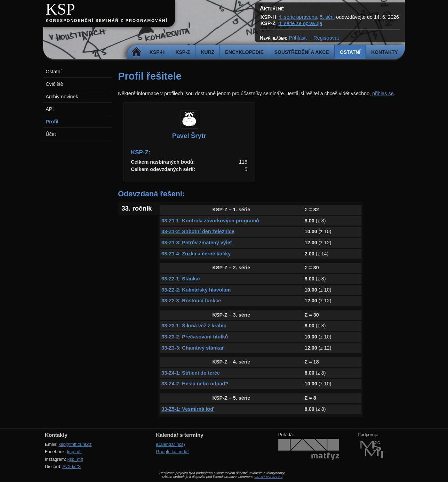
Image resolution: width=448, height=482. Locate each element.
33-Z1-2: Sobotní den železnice (198, 231)
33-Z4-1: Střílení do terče (191, 373)
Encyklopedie (244, 52)
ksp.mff (74, 452)
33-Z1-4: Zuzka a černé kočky (196, 254)
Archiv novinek (62, 97)
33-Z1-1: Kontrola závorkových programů (210, 221)
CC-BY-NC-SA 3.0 (268, 477)
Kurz (207, 52)
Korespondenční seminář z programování (106, 21)
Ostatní (350, 52)
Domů (137, 52)
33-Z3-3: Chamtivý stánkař (193, 348)
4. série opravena (298, 17)
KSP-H (157, 52)
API (50, 109)
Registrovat (326, 38)
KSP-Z (183, 52)
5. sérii (327, 17)
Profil (52, 122)
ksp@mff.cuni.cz (75, 444)
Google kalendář (172, 452)
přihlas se (383, 93)
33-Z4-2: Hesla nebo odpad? (195, 384)
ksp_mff (75, 459)
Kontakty (385, 52)
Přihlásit (298, 38)
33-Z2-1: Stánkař (181, 279)
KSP (60, 9)
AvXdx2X (71, 467)
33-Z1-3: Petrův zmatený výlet (197, 243)
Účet (51, 134)
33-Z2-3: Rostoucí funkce (191, 301)
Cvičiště (54, 84)
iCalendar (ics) (170, 444)
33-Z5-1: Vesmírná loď (187, 409)
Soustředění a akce (302, 52)
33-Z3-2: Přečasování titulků (195, 337)
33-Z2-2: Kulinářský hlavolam (196, 290)
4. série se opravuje (301, 23)
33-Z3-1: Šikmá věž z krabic (194, 326)
